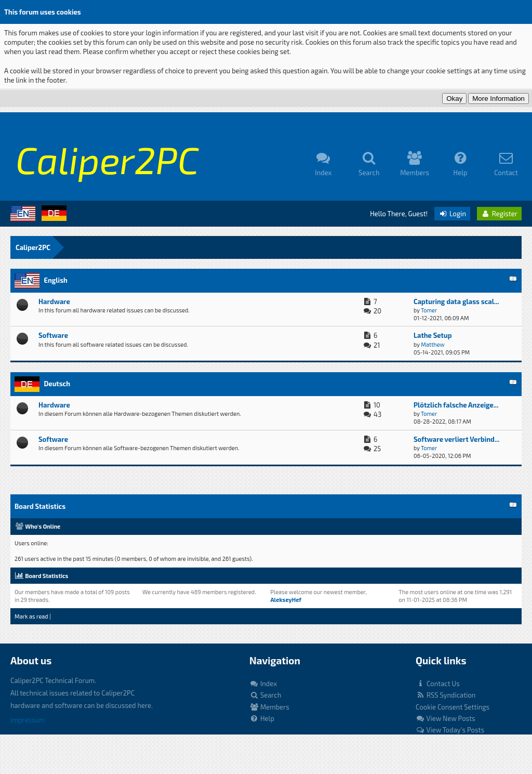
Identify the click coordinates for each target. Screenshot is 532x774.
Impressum (28, 720)
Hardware (54, 301)
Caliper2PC (33, 247)
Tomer (429, 310)
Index (263, 684)
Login (452, 214)
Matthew (433, 344)
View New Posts (445, 718)
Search (265, 695)
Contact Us (438, 684)
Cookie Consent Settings (453, 707)
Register (499, 214)
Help (262, 718)
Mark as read (31, 616)
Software (53, 335)
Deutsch (57, 384)
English (55, 280)
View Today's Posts (450, 730)
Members (269, 707)
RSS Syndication (445, 695)
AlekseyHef (286, 600)
